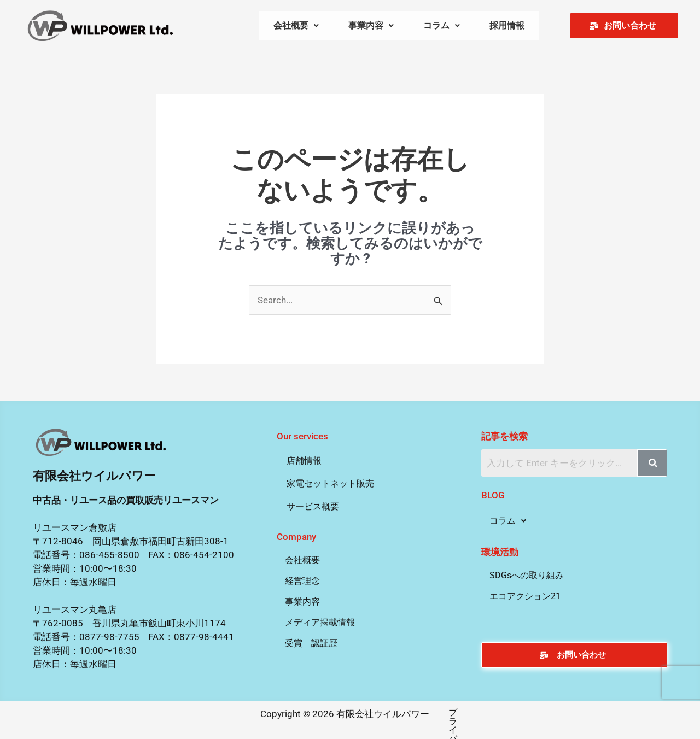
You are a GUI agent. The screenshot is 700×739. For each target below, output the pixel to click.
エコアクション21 (525, 592)
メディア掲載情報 (320, 618)
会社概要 (296, 23)
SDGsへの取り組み (527, 571)
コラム (442, 23)
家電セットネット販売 (330, 479)
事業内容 (371, 23)
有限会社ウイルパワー (94, 471)
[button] (296, 24)
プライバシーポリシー (440, 708)
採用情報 (507, 23)
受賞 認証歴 (311, 639)
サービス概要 (313, 502)
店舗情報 (304, 456)
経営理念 (302, 577)
